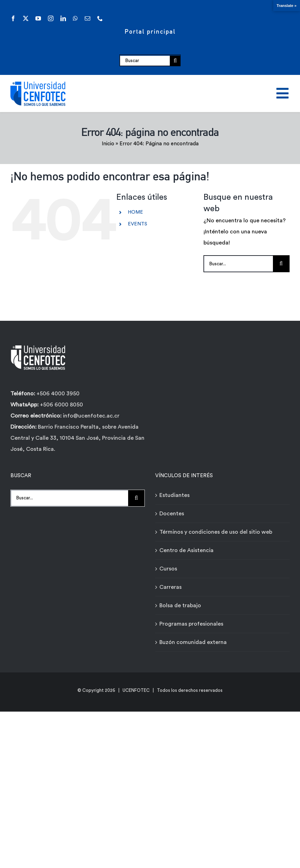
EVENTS (137, 224)
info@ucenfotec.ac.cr (91, 416)
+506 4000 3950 (58, 394)
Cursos (168, 569)
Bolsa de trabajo (180, 605)
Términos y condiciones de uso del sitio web (216, 532)
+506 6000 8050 (61, 405)
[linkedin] (63, 18)
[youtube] (38, 18)
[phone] (100, 18)
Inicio (108, 144)
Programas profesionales (191, 624)
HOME (135, 212)
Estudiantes (174, 495)
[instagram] (51, 18)
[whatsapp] (75, 18)
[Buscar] (145, 61)
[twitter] (26, 18)
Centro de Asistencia (186, 550)
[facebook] (13, 18)
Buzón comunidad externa (193, 642)
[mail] (87, 18)
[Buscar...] (238, 264)
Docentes (172, 514)
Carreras (170, 587)
